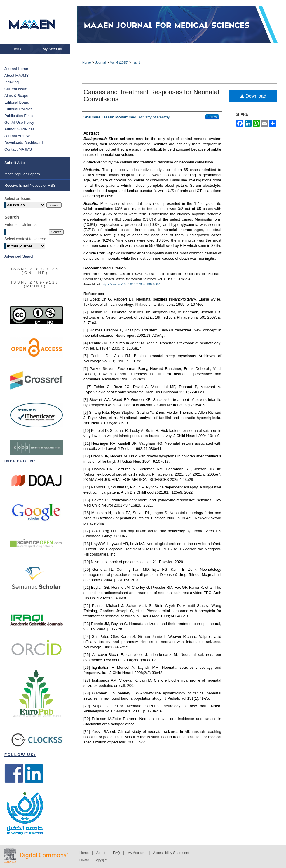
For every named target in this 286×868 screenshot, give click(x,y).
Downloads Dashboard (24, 143)
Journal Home (16, 69)
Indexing (12, 82)
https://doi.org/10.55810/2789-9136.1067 (131, 284)
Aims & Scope (16, 96)
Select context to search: (25, 239)
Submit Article (16, 163)
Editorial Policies (18, 109)
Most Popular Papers (22, 174)
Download (253, 96)
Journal (100, 62)
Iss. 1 (136, 62)
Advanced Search (19, 256)
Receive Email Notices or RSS (30, 185)
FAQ (116, 853)
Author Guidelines (19, 129)
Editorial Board (17, 102)
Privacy (84, 860)
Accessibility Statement (171, 853)
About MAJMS (16, 75)
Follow (212, 117)
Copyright (101, 860)
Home (87, 62)
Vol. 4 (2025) (119, 62)
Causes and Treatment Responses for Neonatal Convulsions (151, 96)
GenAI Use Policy (19, 122)
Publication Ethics (19, 116)
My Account (137, 853)
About (101, 853)
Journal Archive (17, 136)
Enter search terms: (21, 225)
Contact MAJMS (18, 149)
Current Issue (16, 89)
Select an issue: (18, 199)
